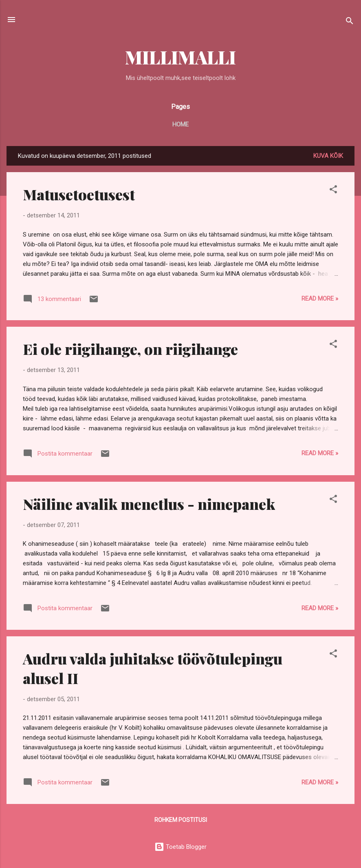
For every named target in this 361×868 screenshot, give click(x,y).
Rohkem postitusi (181, 820)
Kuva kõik (328, 156)
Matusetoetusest (79, 194)
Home (180, 124)
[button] (333, 191)
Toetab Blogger (180, 847)
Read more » (320, 299)
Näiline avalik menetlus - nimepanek (149, 504)
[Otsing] (350, 22)
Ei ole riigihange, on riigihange (130, 349)
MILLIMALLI (180, 57)
